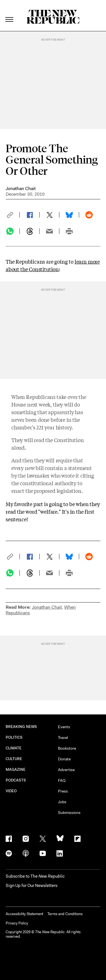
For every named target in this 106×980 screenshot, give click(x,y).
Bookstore (67, 748)
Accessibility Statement (24, 914)
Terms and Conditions (65, 914)
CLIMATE (14, 748)
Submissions (69, 813)
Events (64, 727)
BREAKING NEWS (21, 727)
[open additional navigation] (10, 13)
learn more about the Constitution (53, 265)
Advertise (66, 770)
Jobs (62, 802)
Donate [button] (64, 759)
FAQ (62, 780)
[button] (13, 215)
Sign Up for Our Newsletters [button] (32, 886)
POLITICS (14, 737)
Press (63, 791)
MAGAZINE (16, 770)
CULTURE (14, 759)
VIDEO (11, 791)
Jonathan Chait (21, 188)
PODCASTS (16, 780)
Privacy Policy (17, 923)
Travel (63, 738)
